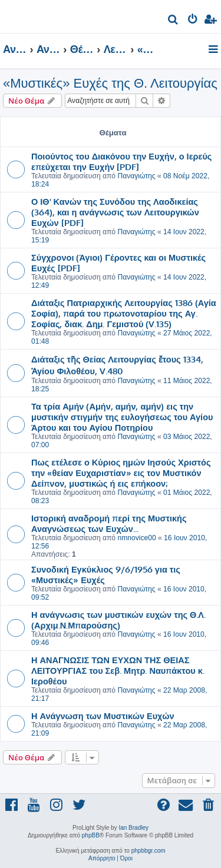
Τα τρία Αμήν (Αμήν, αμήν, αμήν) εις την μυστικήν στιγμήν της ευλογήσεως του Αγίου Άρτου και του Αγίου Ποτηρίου (122, 417)
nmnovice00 (136, 538)
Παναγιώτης (136, 176)
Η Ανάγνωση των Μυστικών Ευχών (103, 716)
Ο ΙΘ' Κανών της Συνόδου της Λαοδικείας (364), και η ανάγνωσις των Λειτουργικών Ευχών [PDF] (115, 212)
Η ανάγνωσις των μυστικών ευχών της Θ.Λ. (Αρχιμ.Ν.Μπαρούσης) (118, 620)
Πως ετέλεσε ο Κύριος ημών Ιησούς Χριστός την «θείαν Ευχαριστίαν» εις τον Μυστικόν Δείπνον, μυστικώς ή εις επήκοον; (121, 473)
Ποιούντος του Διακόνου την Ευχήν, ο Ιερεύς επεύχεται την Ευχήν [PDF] (121, 161)
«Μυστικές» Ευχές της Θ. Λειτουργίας (110, 83)
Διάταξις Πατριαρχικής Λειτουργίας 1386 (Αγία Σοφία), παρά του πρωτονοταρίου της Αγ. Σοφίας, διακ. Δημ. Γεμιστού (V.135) (124, 313)
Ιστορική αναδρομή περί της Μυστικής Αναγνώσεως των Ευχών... (109, 523)
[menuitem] (174, 21)
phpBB (91, 835)
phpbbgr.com (149, 851)
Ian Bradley (133, 828)
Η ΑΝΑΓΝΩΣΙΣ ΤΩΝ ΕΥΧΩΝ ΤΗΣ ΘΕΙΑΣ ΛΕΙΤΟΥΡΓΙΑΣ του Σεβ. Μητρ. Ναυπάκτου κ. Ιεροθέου (118, 670)
